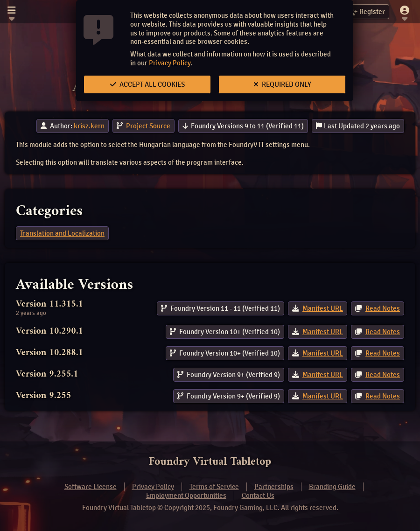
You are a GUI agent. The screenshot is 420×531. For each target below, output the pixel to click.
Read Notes (383, 308)
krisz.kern (89, 126)
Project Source (148, 126)
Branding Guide (332, 487)
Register (367, 12)
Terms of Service (214, 487)
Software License (91, 487)
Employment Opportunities (186, 496)
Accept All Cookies (147, 84)
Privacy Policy (170, 63)
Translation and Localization (62, 233)
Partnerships (274, 487)
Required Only (282, 84)
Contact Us (258, 496)
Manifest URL (323, 308)
